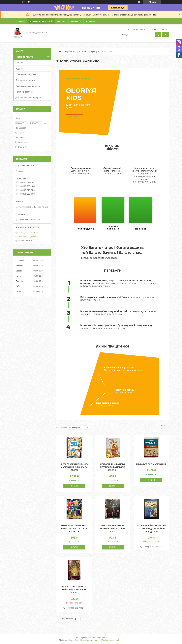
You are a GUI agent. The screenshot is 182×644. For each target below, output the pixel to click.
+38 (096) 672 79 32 (78, 79)
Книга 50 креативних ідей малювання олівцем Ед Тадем (74, 467)
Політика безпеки (24, 92)
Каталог (75, 117)
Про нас (61, 21)
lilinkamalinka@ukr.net (28, 237)
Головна (20, 21)
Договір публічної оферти (28, 98)
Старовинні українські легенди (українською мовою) (113, 467)
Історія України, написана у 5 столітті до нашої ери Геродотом (151, 528)
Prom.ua (104, 638)
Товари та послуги (40, 21)
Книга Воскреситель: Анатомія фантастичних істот (113, 528)
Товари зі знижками (113, 227)
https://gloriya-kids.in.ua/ (28, 233)
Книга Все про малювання (151, 464)
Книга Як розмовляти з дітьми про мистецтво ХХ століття (74, 528)
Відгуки (19, 68)
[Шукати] (158, 35)
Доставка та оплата (25, 80)
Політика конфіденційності (113, 640)
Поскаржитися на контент (90, 640)
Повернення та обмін (26, 74)
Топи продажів (85, 229)
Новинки (91, 21)
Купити (74, 486)
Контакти (76, 21)
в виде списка (167, 428)
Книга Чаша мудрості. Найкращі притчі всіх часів (74, 590)
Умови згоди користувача (28, 86)
